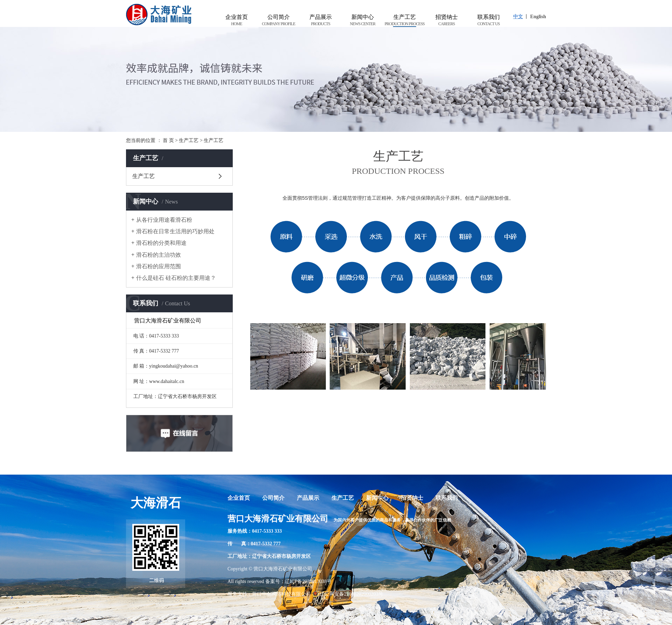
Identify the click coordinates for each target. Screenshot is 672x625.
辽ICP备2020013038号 (308, 581)
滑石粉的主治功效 (159, 255)
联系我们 (489, 20)
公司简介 (279, 20)
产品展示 (321, 20)
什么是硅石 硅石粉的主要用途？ (176, 278)
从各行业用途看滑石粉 (164, 220)
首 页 (168, 140)
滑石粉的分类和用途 (161, 243)
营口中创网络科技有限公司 (281, 594)
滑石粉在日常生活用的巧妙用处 (175, 231)
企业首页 (237, 20)
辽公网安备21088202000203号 (348, 594)
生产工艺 (405, 20)
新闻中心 (363, 20)
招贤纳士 (447, 20)
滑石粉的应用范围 (159, 266)
